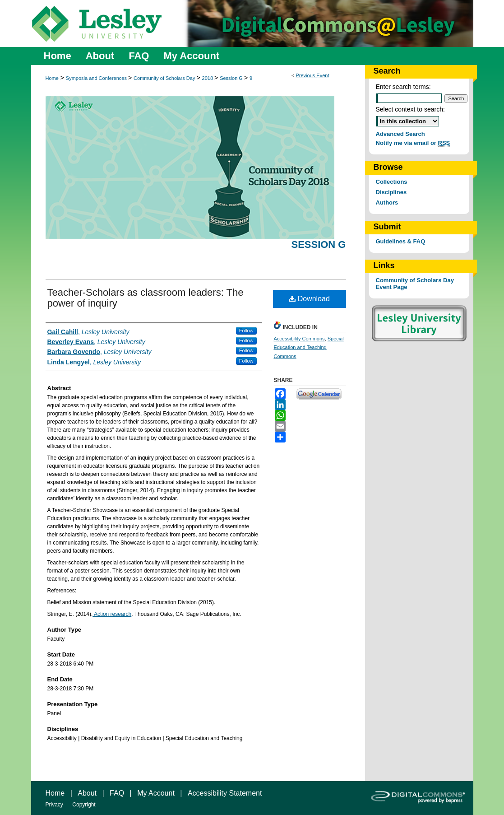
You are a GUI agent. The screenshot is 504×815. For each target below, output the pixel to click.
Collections (392, 182)
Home (52, 78)
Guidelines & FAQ (401, 241)
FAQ (117, 793)
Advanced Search (400, 134)
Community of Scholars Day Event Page (415, 284)
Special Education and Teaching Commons (309, 348)
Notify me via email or (413, 143)
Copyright (84, 805)
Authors (387, 203)
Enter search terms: (403, 87)
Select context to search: (410, 109)
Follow (246, 331)
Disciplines (391, 192)
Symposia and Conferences (97, 78)
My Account (156, 793)
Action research (112, 614)
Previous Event (312, 75)
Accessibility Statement (225, 793)
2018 (208, 78)
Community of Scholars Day (165, 78)
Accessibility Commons (299, 339)
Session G (232, 78)
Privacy (54, 805)
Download (309, 299)
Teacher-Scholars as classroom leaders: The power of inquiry (146, 298)
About (87, 793)
